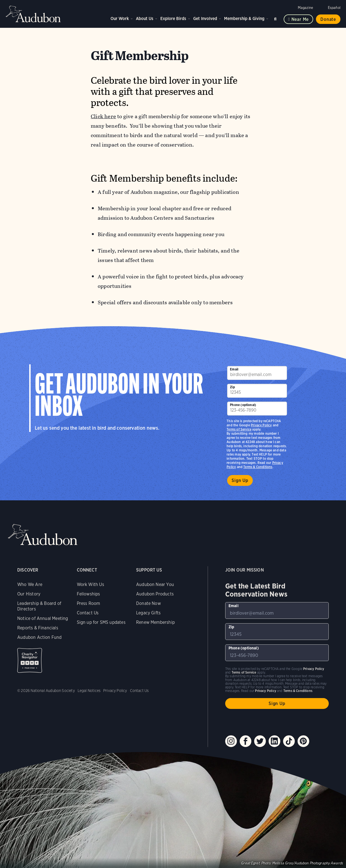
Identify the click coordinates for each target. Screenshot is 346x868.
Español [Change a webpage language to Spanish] (334, 8)
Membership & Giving (244, 18)
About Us (145, 18)
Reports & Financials (38, 628)
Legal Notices (89, 691)
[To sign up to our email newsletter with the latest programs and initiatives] (257, 373)
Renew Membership (155, 622)
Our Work (120, 18)
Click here (103, 116)
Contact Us (88, 613)
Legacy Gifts (148, 613)
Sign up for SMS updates (101, 622)
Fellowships (89, 594)
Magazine (305, 8)
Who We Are (30, 584)
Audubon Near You (155, 584)
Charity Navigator (30, 660)
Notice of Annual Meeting (43, 618)
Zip (232, 387)
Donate (328, 19)
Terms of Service (239, 429)
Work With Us (90, 584)
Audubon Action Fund (39, 637)
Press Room (89, 603)
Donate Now (149, 603)
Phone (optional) (243, 405)
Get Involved (205, 18)
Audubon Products (155, 594)
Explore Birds (173, 18)
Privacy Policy (261, 425)
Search (276, 18)
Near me (300, 19)
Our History (29, 594)
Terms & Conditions (258, 467)
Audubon (33, 14)
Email (234, 369)
